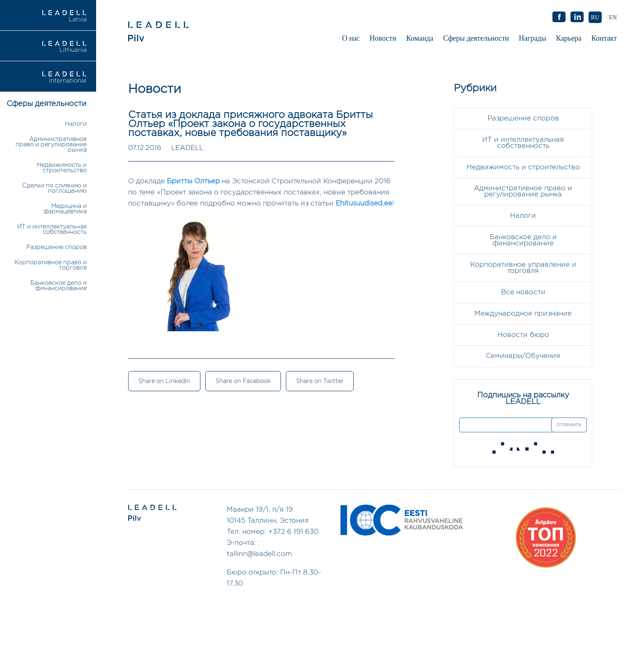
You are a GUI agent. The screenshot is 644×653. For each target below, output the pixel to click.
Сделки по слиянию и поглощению (54, 188)
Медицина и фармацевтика (65, 209)
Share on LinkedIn (164, 382)
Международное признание (523, 314)
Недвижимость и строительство (62, 168)
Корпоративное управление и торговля (523, 268)
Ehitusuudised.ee (364, 204)
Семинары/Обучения (523, 357)
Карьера (569, 38)
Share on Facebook (244, 382)
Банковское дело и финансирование (59, 286)
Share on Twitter (321, 382)
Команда (420, 38)
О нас (351, 38)
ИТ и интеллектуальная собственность (52, 229)
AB (577, 17)
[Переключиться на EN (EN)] (613, 17)
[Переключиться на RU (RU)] (595, 17)
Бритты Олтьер (193, 181)
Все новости (523, 293)
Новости (383, 38)
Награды (532, 38)
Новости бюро (523, 336)
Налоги (76, 124)
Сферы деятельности (476, 38)
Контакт (604, 38)
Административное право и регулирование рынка (51, 144)
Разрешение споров (56, 247)
